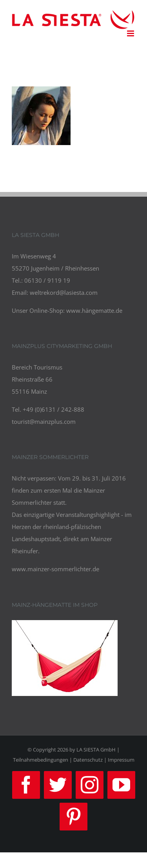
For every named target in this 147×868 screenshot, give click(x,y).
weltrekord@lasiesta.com (64, 292)
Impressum (121, 760)
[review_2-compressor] (65, 626)
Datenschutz (88, 760)
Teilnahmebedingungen (41, 760)
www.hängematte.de (94, 310)
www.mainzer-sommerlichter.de (55, 569)
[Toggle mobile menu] (131, 33)
